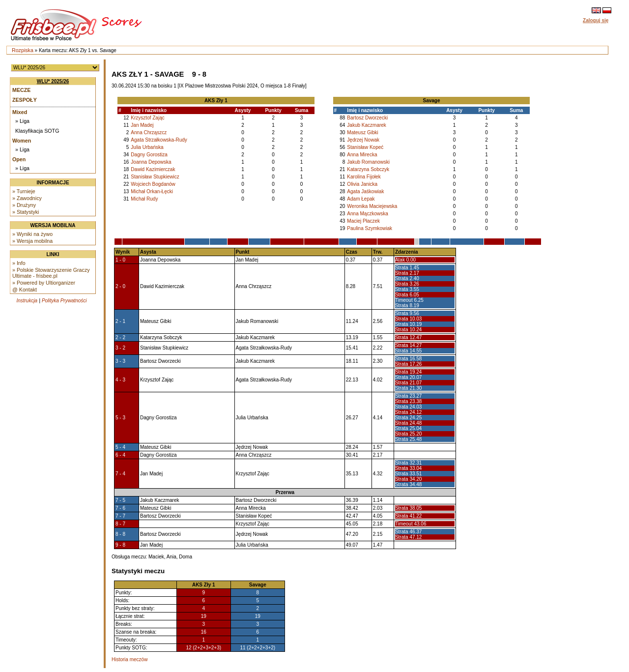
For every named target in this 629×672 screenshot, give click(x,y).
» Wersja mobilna (32, 241)
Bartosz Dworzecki (367, 118)
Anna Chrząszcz (149, 132)
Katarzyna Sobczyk (368, 169)
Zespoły (25, 100)
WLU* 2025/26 (53, 81)
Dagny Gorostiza (149, 155)
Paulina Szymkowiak (370, 228)
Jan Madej (142, 125)
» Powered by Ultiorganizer (44, 283)
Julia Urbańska (147, 147)
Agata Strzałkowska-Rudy (159, 140)
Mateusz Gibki (362, 132)
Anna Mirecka (362, 155)
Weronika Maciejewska (372, 206)
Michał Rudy (144, 199)
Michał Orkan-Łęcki (152, 191)
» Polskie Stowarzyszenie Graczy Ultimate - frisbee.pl (51, 273)
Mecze (21, 90)
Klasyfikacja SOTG (37, 131)
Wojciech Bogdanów (153, 184)
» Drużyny (24, 205)
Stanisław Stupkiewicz (155, 177)
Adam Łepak (361, 199)
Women (22, 141)
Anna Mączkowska (367, 214)
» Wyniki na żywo (32, 234)
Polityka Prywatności (64, 301)
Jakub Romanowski (368, 162)
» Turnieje (24, 191)
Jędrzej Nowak (363, 140)
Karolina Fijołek (364, 177)
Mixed (20, 112)
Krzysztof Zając (147, 118)
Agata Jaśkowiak (365, 191)
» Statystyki (26, 212)
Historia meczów (129, 659)
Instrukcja (27, 301)
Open (19, 159)
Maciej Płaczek (363, 221)
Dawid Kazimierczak (153, 169)
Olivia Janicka (362, 184)
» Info (19, 263)
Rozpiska (23, 50)
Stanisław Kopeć (365, 147)
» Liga (22, 121)
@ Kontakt (25, 290)
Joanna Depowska (151, 162)
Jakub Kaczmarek (366, 125)
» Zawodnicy (27, 198)
